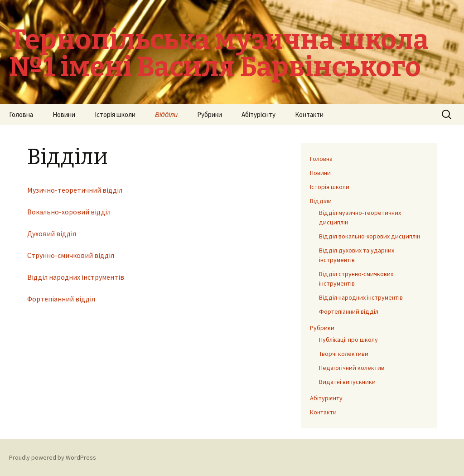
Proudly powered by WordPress (53, 457)
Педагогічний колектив (352, 368)
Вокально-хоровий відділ (69, 212)
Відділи (166, 114)
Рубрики (210, 114)
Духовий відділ (52, 233)
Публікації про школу (348, 340)
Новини (64, 114)
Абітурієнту (259, 114)
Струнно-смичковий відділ (71, 255)
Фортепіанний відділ (61, 299)
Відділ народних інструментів (76, 277)
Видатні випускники (347, 382)
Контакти (309, 114)
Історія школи (115, 114)
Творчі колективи (344, 354)
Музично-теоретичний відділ (75, 190)
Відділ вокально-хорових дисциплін (370, 236)
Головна (21, 114)
